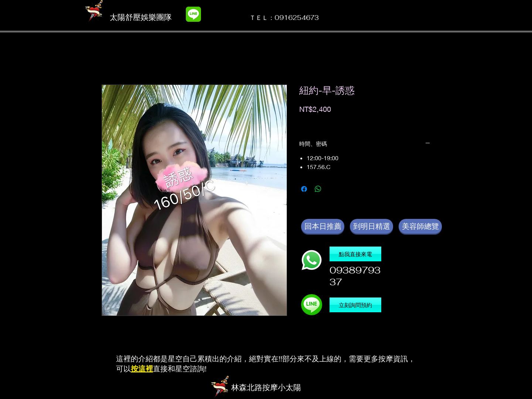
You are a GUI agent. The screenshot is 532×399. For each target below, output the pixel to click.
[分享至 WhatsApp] (318, 189)
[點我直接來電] (355, 254)
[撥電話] (312, 260)
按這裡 (142, 369)
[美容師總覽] (420, 226)
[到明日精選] (371, 226)
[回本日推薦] (323, 226)
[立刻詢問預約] (355, 305)
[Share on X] (332, 189)
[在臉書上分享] (304, 189)
